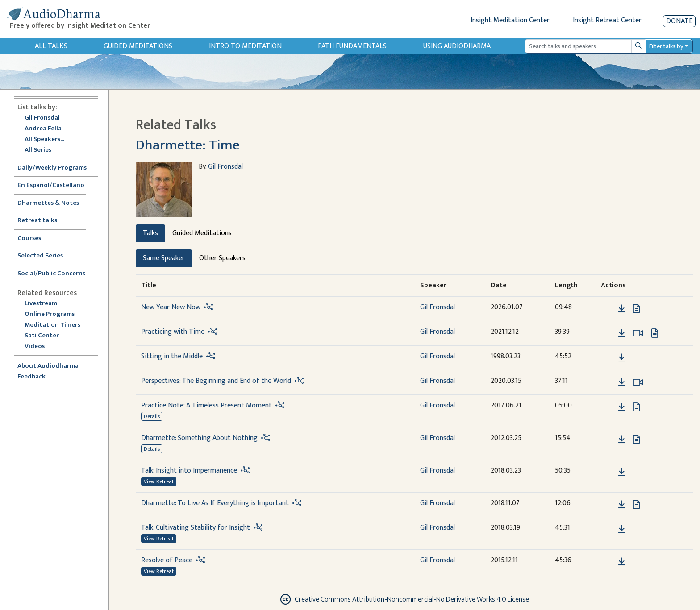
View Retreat (159, 481)
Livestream (41, 304)
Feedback (31, 377)
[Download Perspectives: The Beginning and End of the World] (622, 382)
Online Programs (50, 314)
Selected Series (46, 256)
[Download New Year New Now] (622, 309)
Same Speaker (164, 258)
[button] (608, 308)
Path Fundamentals (352, 46)
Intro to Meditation (245, 46)
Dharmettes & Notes (48, 203)
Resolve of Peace (167, 560)
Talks (150, 233)
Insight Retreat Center (607, 20)
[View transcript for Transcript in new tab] (636, 308)
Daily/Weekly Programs (57, 168)
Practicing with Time (173, 332)
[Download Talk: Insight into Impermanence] (622, 472)
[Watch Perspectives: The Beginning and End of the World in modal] (638, 382)
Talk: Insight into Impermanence (189, 471)
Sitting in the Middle (172, 356)
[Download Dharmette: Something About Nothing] (622, 440)
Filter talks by (666, 46)
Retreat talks (37, 221)
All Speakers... (44, 139)
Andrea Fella (43, 129)
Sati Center (42, 336)
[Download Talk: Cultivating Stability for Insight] (622, 529)
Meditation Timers (52, 325)
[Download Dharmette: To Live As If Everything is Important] (622, 505)
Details (152, 416)
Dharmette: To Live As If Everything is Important (215, 503)
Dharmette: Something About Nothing (199, 438)
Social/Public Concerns (51, 274)
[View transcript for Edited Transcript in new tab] (636, 439)
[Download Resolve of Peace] (622, 562)
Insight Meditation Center (510, 20)
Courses (29, 239)
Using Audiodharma (457, 46)
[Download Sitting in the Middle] (622, 358)
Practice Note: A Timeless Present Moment (206, 405)
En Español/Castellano (51, 185)
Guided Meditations (138, 46)
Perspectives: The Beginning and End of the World (216, 381)
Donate (679, 21)
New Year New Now (171, 307)
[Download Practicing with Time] (622, 333)
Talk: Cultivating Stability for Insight (196, 528)
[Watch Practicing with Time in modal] (638, 333)
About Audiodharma (48, 366)
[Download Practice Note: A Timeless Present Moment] (622, 407)
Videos (39, 346)
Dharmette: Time (188, 145)
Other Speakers (222, 258)
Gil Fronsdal (42, 118)
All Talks (51, 46)
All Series (38, 150)
